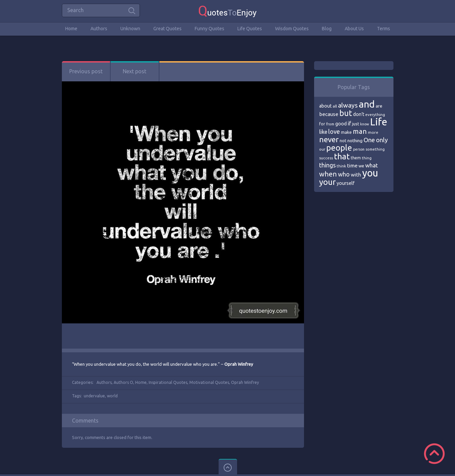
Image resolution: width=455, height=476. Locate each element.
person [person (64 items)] (359, 149)
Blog (327, 29)
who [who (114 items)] (344, 174)
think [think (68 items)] (341, 166)
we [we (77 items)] (361, 166)
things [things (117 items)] (327, 165)
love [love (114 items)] (334, 131)
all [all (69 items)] (335, 106)
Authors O (123, 382)
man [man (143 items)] (360, 131)
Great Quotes (167, 29)
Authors (99, 29)
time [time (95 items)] (352, 166)
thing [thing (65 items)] (367, 158)
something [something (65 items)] (375, 149)
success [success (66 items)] (326, 158)
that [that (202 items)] (342, 156)
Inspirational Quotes (168, 382)
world (112, 396)
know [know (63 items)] (365, 124)
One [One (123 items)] (369, 140)
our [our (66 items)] (322, 149)
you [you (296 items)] (370, 173)
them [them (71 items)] (356, 158)
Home (71, 29)
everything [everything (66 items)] (375, 115)
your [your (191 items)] (327, 182)
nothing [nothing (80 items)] (355, 141)
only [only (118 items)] (382, 140)
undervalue (94, 396)
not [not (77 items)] (343, 141)
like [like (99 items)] (323, 132)
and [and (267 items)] (367, 104)
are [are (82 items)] (379, 106)
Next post (135, 71)
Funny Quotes (210, 29)
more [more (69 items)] (373, 132)
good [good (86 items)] (341, 124)
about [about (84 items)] (325, 106)
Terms (384, 29)
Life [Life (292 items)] (378, 122)
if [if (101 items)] (349, 123)
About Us (354, 29)
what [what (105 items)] (372, 165)
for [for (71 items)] (322, 124)
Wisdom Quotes (292, 29)
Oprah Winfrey (245, 382)
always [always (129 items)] (348, 105)
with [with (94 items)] (356, 175)
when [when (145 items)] (328, 174)
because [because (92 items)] (329, 114)
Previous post (86, 71)
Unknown (130, 29)
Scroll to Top (434, 454)
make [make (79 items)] (346, 132)
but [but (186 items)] (346, 113)
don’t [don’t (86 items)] (359, 114)
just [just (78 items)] (356, 124)
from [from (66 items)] (330, 124)
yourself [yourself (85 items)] (346, 183)
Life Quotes (250, 29)
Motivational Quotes (209, 382)
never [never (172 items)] (329, 139)
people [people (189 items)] (339, 148)
